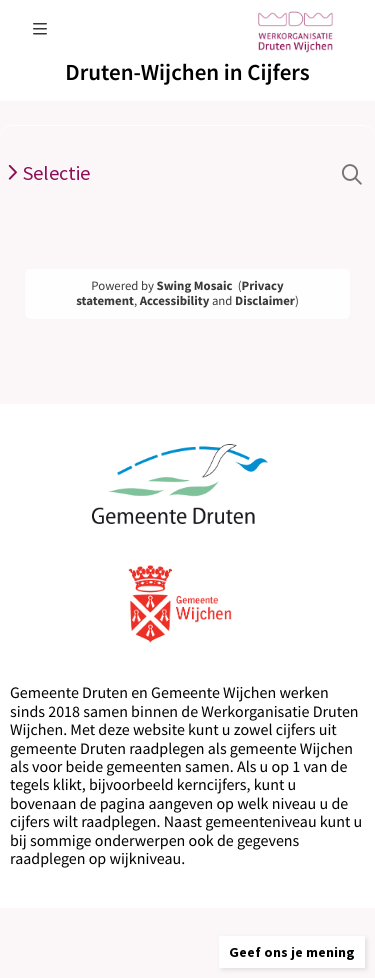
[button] (292, 952)
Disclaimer (265, 301)
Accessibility (175, 301)
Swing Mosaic (195, 286)
